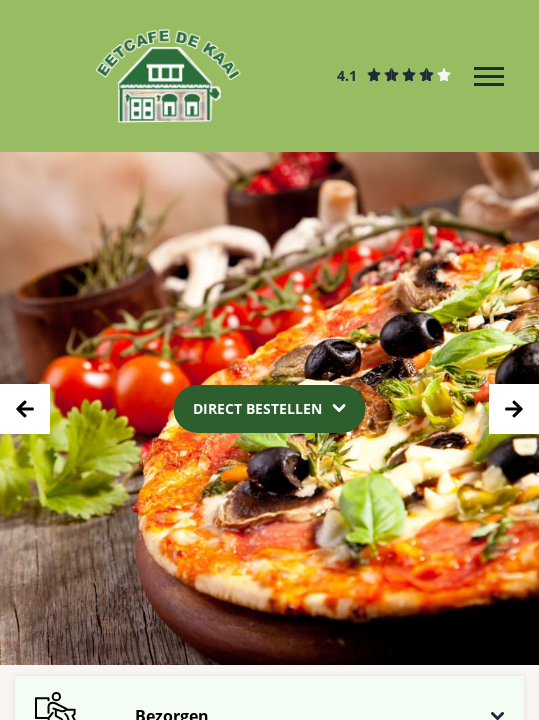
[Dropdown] (269, 408)
